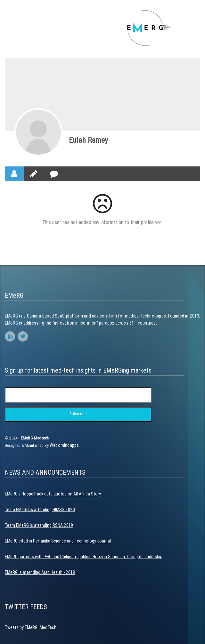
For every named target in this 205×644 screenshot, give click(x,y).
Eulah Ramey (88, 140)
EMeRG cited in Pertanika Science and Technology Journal (58, 541)
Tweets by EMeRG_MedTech (31, 627)
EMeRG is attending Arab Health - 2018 (40, 572)
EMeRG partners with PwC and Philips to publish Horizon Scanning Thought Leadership (84, 557)
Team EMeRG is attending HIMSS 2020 (40, 510)
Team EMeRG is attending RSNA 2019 (39, 525)
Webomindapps (64, 445)
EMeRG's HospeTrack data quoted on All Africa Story (53, 494)
